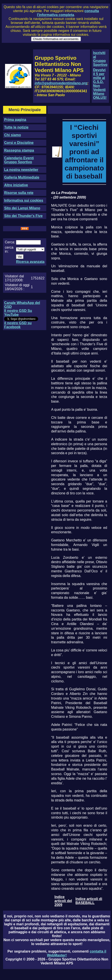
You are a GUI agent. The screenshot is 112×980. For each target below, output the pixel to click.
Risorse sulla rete (19, 193)
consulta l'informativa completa (68, 13)
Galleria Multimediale (22, 177)
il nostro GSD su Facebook (18, 325)
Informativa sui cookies (24, 200)
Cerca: (10, 242)
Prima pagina (15, 120)
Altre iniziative (16, 185)
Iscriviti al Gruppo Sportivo (100, 59)
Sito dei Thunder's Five (23, 216)
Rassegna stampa (19, 150)
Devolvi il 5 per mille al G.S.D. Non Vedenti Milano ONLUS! (100, 84)
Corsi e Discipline (19, 143)
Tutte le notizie (16, 127)
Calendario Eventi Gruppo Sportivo (19, 160)
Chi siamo (12, 135)
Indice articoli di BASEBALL (89, 901)
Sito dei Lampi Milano (22, 208)
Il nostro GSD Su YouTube (18, 313)
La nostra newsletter (21, 170)
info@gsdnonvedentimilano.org (61, 83)
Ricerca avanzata (30, 262)
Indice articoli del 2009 (63, 901)
